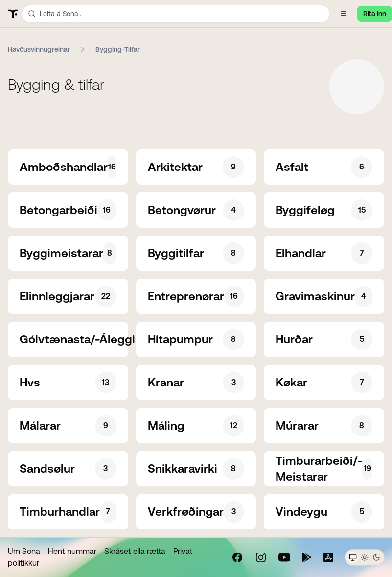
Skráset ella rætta (135, 551)
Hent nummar (72, 551)
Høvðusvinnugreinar (39, 49)
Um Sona (24, 551)
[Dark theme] (376, 557)
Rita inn (375, 14)
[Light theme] (365, 557)
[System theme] (353, 557)
